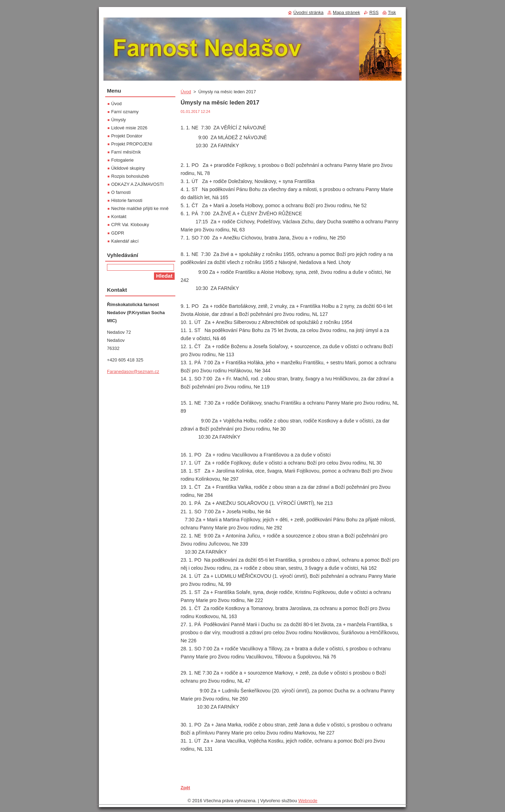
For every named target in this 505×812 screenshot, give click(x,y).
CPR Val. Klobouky (130, 225)
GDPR (118, 233)
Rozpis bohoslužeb (130, 176)
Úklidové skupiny (128, 168)
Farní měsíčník (126, 152)
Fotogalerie (122, 160)
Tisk (392, 12)
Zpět (185, 788)
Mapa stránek (346, 12)
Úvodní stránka (308, 12)
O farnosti (121, 192)
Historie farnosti (127, 200)
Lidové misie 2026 (129, 128)
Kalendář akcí (125, 241)
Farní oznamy (125, 112)
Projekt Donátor (127, 136)
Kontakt (119, 216)
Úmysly (119, 120)
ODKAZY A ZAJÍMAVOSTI (137, 184)
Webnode (308, 801)
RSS (374, 12)
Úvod (186, 92)
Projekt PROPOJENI (132, 144)
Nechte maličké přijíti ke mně (140, 208)
